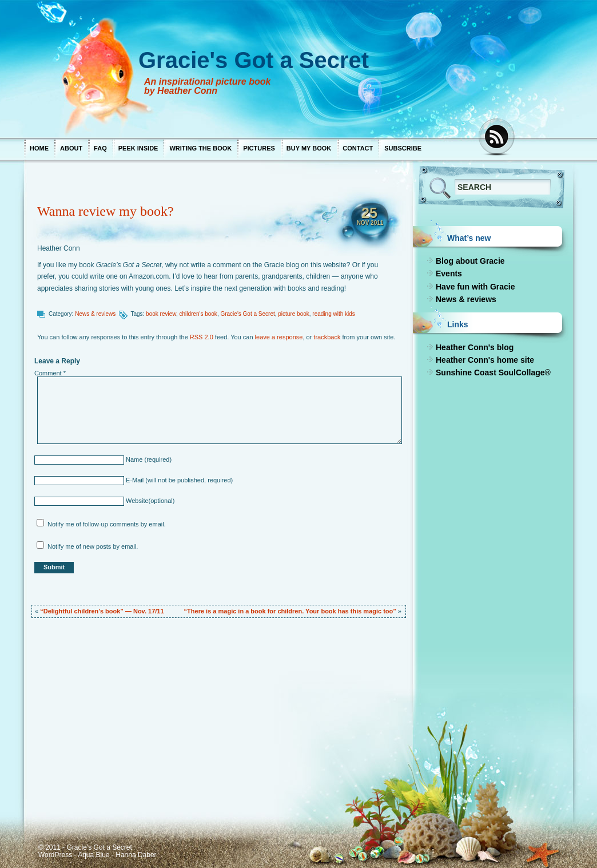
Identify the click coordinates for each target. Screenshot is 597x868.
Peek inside (138, 148)
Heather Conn (59, 248)
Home (39, 148)
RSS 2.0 (202, 337)
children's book (198, 314)
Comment (50, 373)
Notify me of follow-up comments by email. (107, 524)
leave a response (279, 337)
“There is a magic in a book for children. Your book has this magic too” (290, 611)
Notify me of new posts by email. (93, 546)
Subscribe (403, 148)
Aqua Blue (93, 855)
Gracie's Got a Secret (247, 314)
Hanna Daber (136, 855)
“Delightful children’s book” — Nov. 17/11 (102, 611)
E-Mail (134, 480)
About (71, 148)
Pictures (259, 148)
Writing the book (200, 148)
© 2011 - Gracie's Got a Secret (85, 847)
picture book (293, 314)
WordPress (55, 855)
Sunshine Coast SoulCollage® (493, 372)
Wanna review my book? (106, 211)
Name (133, 459)
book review (161, 314)
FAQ (100, 148)
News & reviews (95, 314)
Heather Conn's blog (475, 347)
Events (449, 274)
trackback (327, 337)
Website (136, 501)
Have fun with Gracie (475, 287)
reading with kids (333, 314)
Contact (358, 148)
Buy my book (309, 148)
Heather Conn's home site (485, 360)
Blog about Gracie (470, 261)
